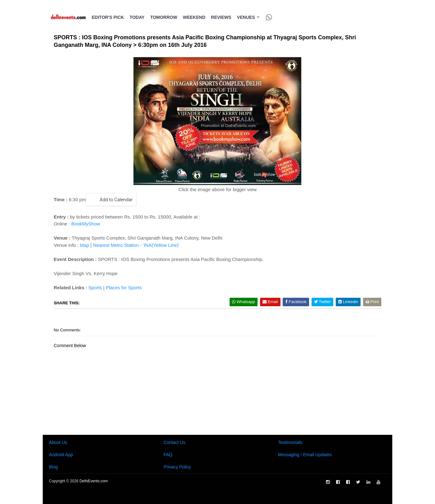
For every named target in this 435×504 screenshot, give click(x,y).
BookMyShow (86, 224)
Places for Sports (124, 288)
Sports (95, 288)
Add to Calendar (111, 199)
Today (137, 17)
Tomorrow (164, 17)
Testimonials (290, 442)
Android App (61, 455)
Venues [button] (248, 17)
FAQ (168, 455)
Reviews (221, 17)
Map (84, 245)
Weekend (194, 17)
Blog (53, 467)
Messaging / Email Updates (305, 455)
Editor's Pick (108, 17)
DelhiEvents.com (94, 481)
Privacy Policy (177, 467)
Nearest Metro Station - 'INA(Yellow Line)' (136, 245)
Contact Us (174, 442)
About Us (58, 442)
